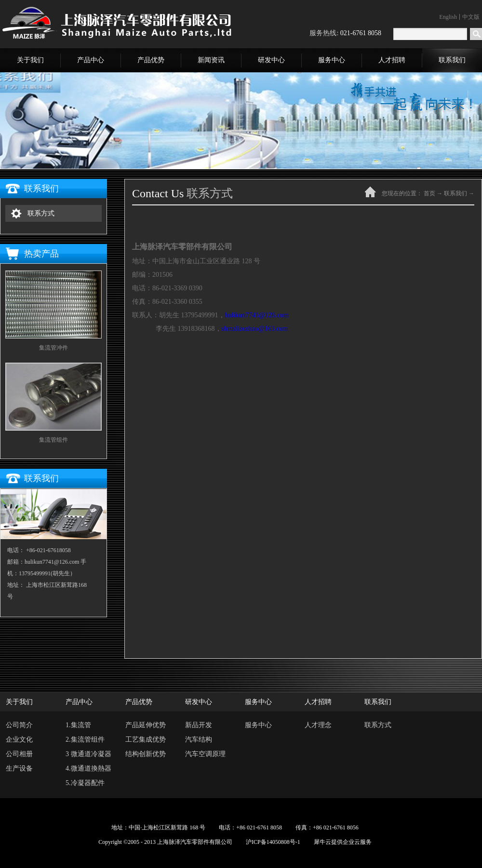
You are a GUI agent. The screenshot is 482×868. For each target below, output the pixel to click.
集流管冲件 (54, 348)
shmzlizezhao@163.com (255, 329)
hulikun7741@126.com (257, 315)
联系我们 (455, 193)
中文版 (471, 17)
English (448, 17)
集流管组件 (54, 440)
